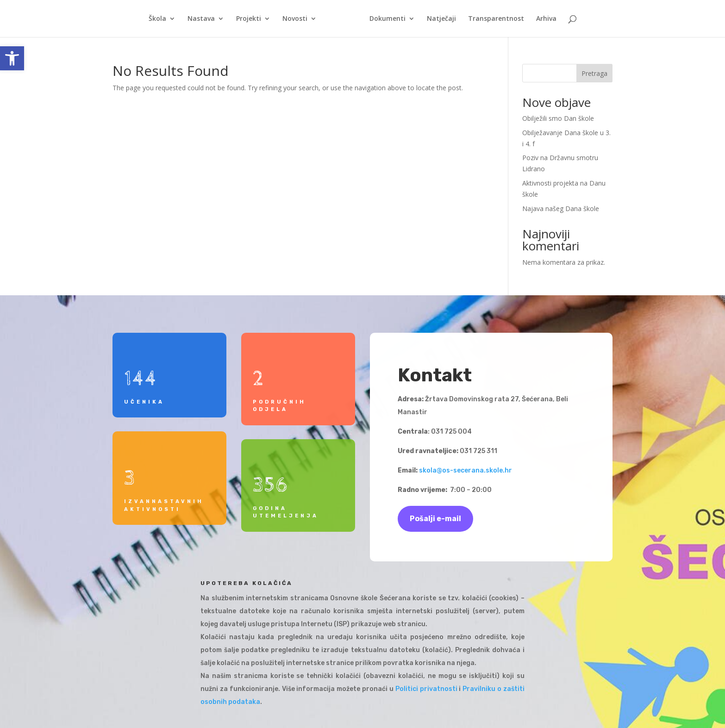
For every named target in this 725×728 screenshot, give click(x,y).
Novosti (295, 19)
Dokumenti (387, 19)
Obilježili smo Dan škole (558, 118)
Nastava (201, 19)
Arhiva (546, 19)
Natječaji (441, 19)
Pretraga (594, 73)
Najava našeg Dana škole (561, 208)
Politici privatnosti (426, 689)
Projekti (249, 19)
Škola (157, 19)
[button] (12, 58)
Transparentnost (496, 19)
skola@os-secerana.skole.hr (466, 470)
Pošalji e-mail (435, 519)
